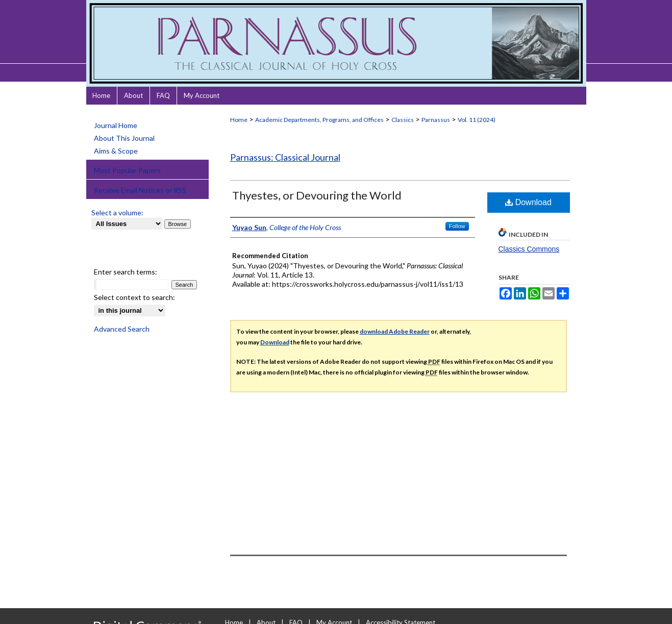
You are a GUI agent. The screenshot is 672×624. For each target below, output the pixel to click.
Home (239, 120)
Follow (457, 226)
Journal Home (116, 125)
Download (528, 202)
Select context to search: (134, 297)
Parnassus (436, 120)
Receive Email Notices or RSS (140, 190)
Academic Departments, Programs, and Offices (319, 120)
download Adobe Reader (395, 331)
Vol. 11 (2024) (477, 120)
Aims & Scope (116, 151)
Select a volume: (117, 213)
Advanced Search (122, 329)
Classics (403, 120)
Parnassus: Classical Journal (285, 157)
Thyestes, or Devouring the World (317, 195)
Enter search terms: (126, 272)
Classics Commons (529, 249)
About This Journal (124, 138)
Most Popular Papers (127, 170)
